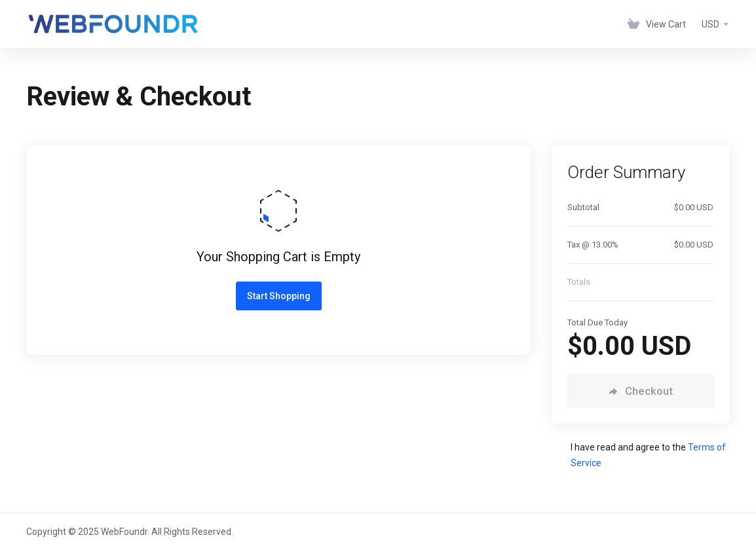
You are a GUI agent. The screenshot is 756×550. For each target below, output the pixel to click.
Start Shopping (279, 296)
